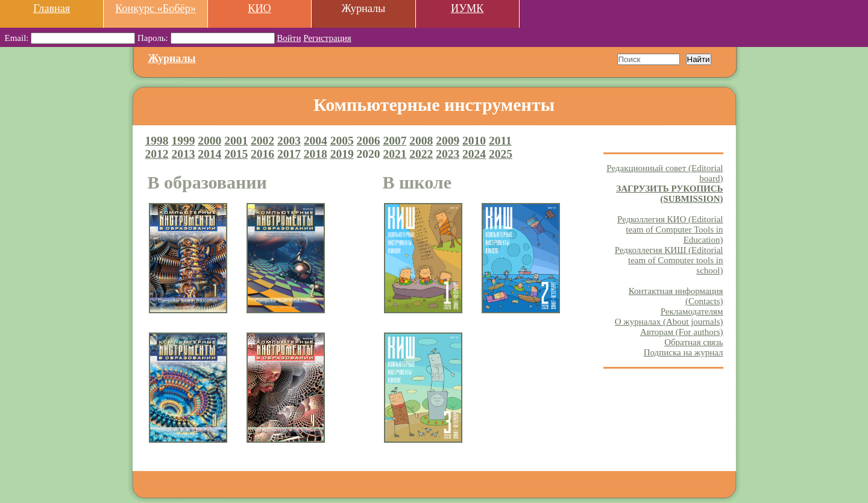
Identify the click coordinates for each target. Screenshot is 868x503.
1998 (157, 141)
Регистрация (327, 38)
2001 (236, 141)
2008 (421, 141)
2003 (289, 141)
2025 (501, 154)
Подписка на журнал (684, 352)
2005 (342, 141)
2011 (500, 141)
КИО (259, 8)
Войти (289, 38)
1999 (183, 141)
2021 (395, 154)
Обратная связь (693, 342)
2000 (209, 141)
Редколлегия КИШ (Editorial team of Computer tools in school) (669, 260)
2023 (448, 154)
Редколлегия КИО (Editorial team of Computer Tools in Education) (670, 230)
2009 (448, 141)
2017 (289, 154)
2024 (474, 154)
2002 (263, 141)
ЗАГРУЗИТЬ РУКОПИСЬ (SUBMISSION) (669, 194)
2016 (263, 154)
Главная (52, 8)
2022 (421, 154)
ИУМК (467, 8)
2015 (236, 154)
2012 (157, 154)
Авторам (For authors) (682, 332)
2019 (342, 154)
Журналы (172, 58)
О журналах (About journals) (669, 322)
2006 (369, 141)
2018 (316, 154)
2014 (209, 154)
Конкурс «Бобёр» (156, 8)
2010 (474, 141)
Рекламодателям (692, 311)
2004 (316, 141)
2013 (183, 154)
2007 (395, 141)
